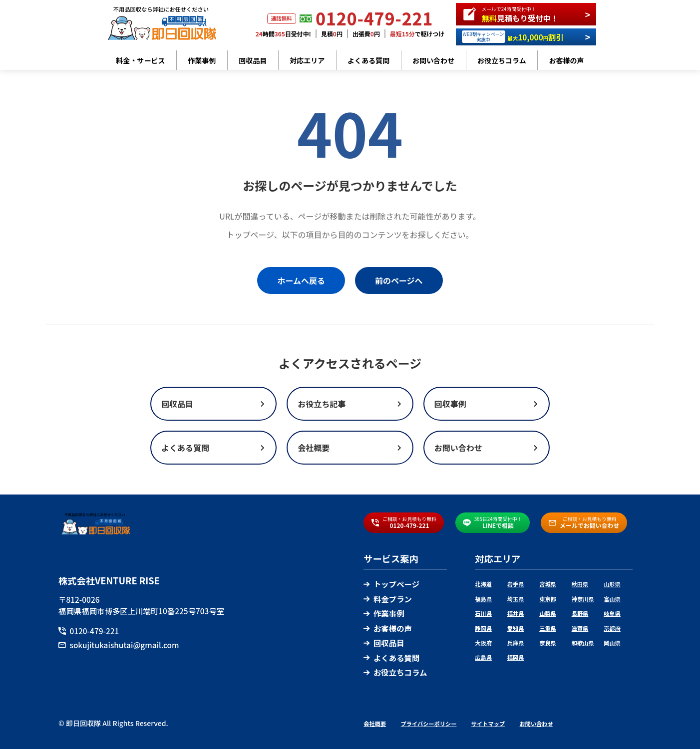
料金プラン (388, 599)
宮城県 (548, 584)
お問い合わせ (433, 60)
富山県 (612, 599)
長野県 (580, 613)
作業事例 (202, 60)
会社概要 (375, 724)
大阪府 (483, 643)
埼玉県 (516, 599)
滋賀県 (580, 628)
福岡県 (516, 657)
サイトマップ (488, 724)
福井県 (516, 613)
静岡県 (483, 628)
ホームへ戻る (301, 280)
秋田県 (580, 584)
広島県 (483, 657)
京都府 (612, 628)
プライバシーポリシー (429, 724)
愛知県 (516, 628)
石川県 (483, 613)
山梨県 (548, 613)
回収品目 (253, 60)
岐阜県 (612, 613)
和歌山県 (583, 643)
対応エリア (307, 60)
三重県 (548, 628)
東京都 (548, 599)
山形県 (612, 584)
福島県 (483, 599)
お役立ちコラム (502, 60)
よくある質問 (368, 60)
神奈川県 (583, 599)
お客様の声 (567, 60)
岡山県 (612, 643)
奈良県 (548, 643)
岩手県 (516, 584)
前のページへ (399, 280)
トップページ (391, 584)
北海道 (483, 584)
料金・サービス (140, 60)
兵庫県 (516, 643)
